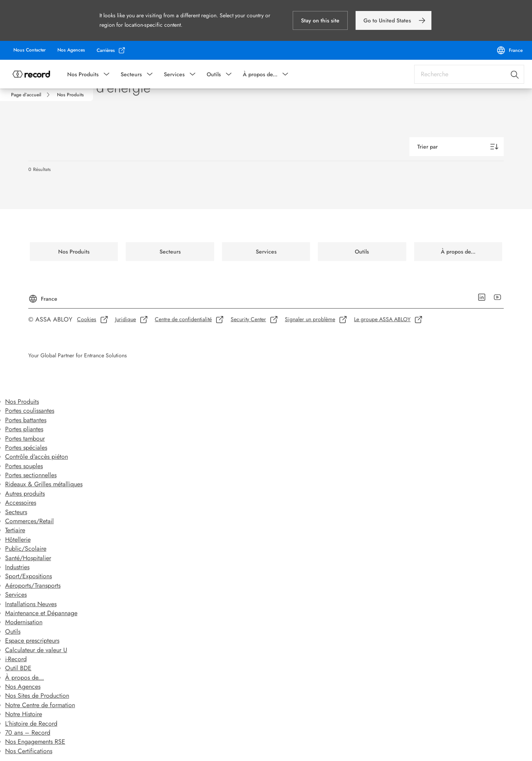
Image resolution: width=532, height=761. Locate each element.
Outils (214, 74)
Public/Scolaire (26, 549)
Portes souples (24, 466)
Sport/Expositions (28, 576)
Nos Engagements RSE (35, 742)
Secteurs (131, 74)
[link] (393, 20)
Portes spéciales (26, 448)
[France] (509, 50)
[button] (320, 20)
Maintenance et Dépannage (41, 613)
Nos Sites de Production (37, 696)
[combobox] (469, 74)
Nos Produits (83, 74)
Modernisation (24, 622)
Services (174, 74)
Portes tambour (25, 438)
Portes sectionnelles (31, 475)
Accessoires (21, 503)
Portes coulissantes (30, 411)
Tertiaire (15, 530)
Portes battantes (26, 420)
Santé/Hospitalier (28, 558)
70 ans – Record (28, 733)
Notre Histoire (24, 714)
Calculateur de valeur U (36, 650)
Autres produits (25, 494)
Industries (17, 567)
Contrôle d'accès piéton (37, 457)
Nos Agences (23, 687)
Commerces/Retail (29, 521)
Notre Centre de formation (40, 705)
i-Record (16, 659)
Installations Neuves (31, 604)
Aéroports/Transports (33, 585)
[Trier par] (457, 147)
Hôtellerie (18, 540)
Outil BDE (18, 668)
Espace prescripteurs (32, 641)
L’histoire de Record (31, 723)
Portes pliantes (24, 429)
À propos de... (260, 74)
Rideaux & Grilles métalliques (44, 484)
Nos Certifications (29, 751)
